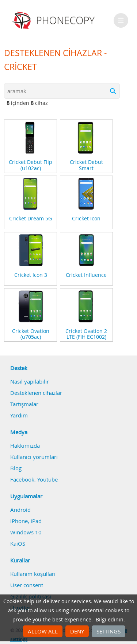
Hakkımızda (25, 445)
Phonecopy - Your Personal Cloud (55, 20)
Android (20, 510)
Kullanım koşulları (33, 574)
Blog (16, 468)
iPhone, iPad (26, 521)
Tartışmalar (24, 404)
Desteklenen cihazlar (36, 393)
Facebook (22, 479)
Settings (109, 631)
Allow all (43, 631)
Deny (77, 631)
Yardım (19, 415)
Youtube (47, 479)
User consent (27, 585)
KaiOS (18, 543)
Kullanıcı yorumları (34, 457)
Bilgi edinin (110, 620)
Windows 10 (26, 532)
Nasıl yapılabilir (30, 381)
